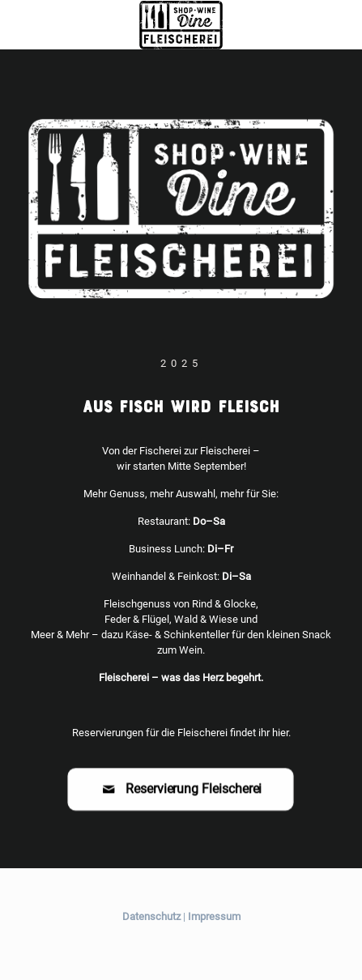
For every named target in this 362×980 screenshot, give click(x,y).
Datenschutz (151, 916)
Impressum (214, 916)
